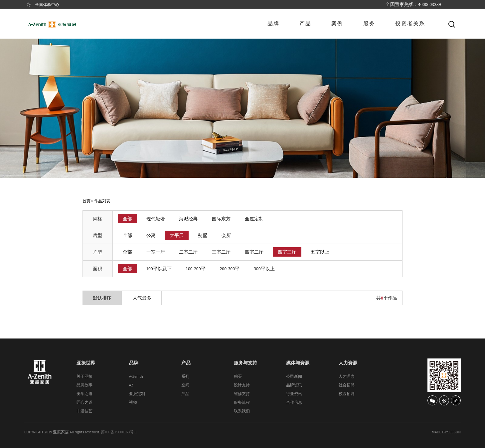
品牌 (273, 23)
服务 (369, 23)
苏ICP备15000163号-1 (119, 432)
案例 (337, 23)
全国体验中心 (47, 4)
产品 (305, 23)
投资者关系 (410, 23)
